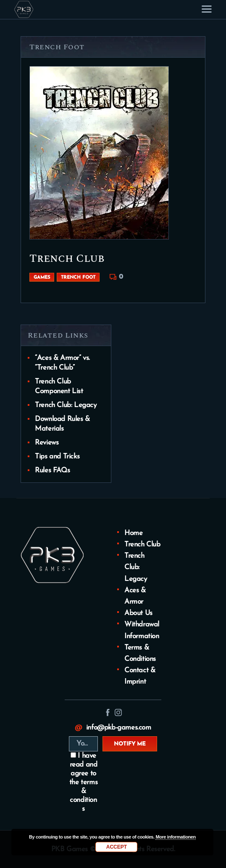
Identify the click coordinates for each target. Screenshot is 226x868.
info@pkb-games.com (119, 728)
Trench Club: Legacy (66, 405)
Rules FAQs (52, 470)
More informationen (175, 837)
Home (133, 533)
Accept (117, 847)
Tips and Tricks (57, 457)
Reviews (47, 443)
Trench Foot (78, 278)
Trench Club (67, 258)
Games (42, 278)
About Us (138, 613)
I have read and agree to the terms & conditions (83, 782)
